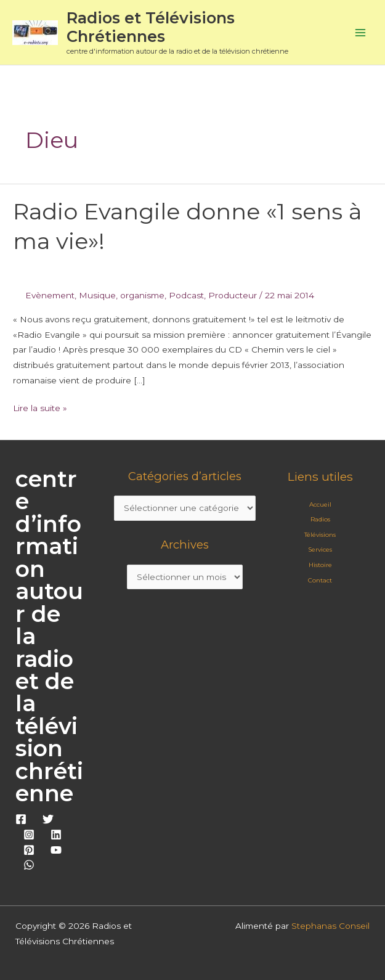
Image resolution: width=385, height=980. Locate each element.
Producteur (233, 295)
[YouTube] (56, 850)
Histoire (320, 565)
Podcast (186, 295)
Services (320, 549)
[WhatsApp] (29, 865)
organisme (142, 295)
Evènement (50, 295)
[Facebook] (21, 819)
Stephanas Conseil (330, 926)
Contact (320, 580)
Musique (97, 295)
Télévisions (320, 535)
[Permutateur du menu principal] (361, 32)
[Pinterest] (29, 850)
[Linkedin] (56, 835)
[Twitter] (48, 819)
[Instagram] (29, 835)
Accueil (320, 504)
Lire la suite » (40, 407)
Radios (320, 519)
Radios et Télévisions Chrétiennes (151, 27)
